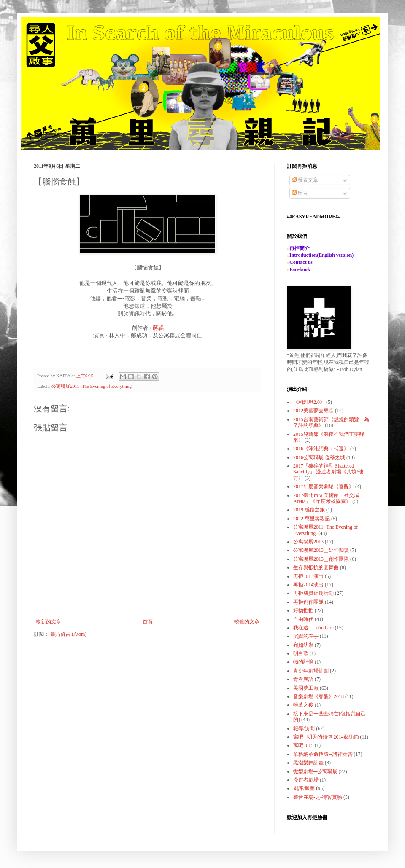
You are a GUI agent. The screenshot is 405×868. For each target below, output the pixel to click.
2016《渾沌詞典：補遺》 (321, 449)
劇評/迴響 (304, 788)
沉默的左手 (306, 636)
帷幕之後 (303, 705)
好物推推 (303, 610)
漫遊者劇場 (306, 780)
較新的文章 (49, 622)
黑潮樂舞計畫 (308, 763)
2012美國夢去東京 (313, 411)
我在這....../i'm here (313, 628)
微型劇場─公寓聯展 (315, 771)
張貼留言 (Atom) (68, 634)
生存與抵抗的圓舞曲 (316, 567)
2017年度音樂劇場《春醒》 (324, 486)
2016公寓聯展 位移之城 (319, 457)
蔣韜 (158, 328)
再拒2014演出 (308, 585)
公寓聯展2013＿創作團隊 (321, 559)
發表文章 (305, 180)
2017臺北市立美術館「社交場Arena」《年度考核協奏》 (326, 498)
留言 (300, 193)
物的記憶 (303, 662)
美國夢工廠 (306, 688)
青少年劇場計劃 (311, 671)
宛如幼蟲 (303, 645)
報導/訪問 (304, 728)
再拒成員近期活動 (313, 593)
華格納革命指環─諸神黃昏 (323, 754)
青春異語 (303, 679)
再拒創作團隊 (308, 602)
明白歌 (301, 653)
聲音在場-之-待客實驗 (318, 797)
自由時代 (303, 619)
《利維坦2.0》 (309, 402)
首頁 (148, 622)
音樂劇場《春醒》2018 (319, 696)
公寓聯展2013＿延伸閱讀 (321, 550)
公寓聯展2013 (308, 542)
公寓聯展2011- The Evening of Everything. (92, 386)
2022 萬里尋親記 (312, 519)
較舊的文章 (247, 622)
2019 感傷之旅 (309, 510)
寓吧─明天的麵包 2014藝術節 (326, 737)
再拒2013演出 (308, 576)
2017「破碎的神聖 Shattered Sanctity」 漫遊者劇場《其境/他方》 (328, 472)
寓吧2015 (303, 745)
